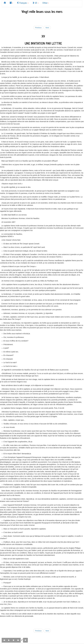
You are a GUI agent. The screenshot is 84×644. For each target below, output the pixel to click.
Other (46, 3)
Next (47, 28)
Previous (38, 28)
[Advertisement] (42, 19)
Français (23, 3)
